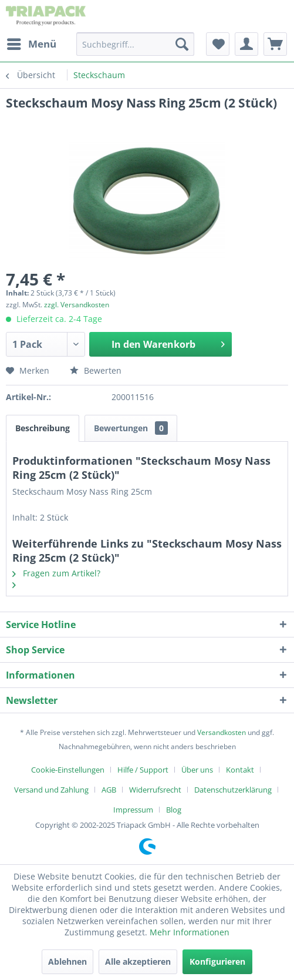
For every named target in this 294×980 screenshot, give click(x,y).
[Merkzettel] (218, 44)
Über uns (197, 770)
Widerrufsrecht (155, 790)
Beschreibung (43, 428)
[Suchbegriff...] (135, 44)
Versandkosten (222, 732)
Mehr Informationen (190, 932)
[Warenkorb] (275, 44)
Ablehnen (67, 961)
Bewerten (96, 370)
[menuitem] (31, 44)
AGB (109, 790)
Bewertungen (131, 428)
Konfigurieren (217, 961)
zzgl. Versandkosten (77, 305)
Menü (32, 43)
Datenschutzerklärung (233, 790)
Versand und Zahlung (51, 790)
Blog (174, 810)
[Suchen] (182, 44)
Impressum (133, 810)
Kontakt (240, 770)
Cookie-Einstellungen (68, 770)
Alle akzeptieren (138, 961)
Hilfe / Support (143, 770)
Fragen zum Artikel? (56, 573)
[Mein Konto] (246, 44)
